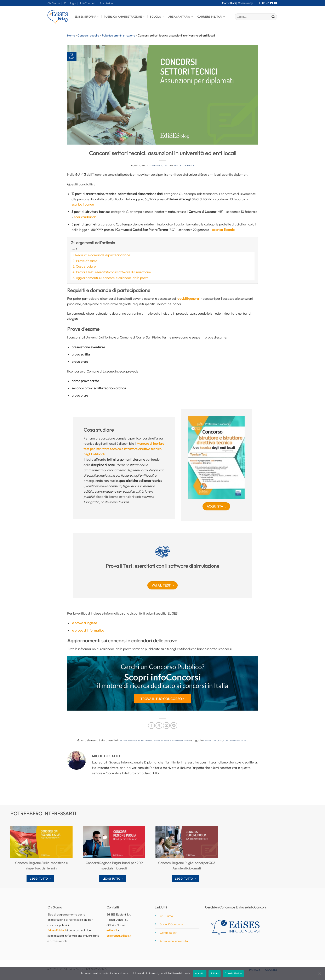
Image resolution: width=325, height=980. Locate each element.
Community (245, 3)
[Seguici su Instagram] (264, 3)
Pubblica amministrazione (119, 35)
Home (71, 35)
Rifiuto (215, 973)
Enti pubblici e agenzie (152, 740)
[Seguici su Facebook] (260, 3)
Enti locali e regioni (130, 740)
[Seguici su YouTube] (275, 3)
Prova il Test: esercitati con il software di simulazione (113, 272)
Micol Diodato (184, 166)
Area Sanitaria (181, 17)
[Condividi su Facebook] (151, 726)
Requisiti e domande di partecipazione (103, 255)
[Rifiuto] (319, 975)
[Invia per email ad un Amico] (166, 726)
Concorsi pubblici (89, 35)
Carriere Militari (211, 17)
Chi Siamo (53, 3)
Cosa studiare (86, 266)
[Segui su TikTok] (268, 3)
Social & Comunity (171, 924)
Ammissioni (107, 3)
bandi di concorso (213, 740)
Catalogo (70, 3)
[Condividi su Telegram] (174, 726)
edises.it (112, 930)
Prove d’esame (87, 261)
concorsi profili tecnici (235, 740)
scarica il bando (83, 204)
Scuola (157, 17)
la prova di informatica (88, 630)
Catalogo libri (169, 933)
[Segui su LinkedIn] (272, 3)
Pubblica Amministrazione (125, 17)
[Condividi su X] (159, 726)
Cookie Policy (233, 973)
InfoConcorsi (88, 3)
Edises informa (87, 17)
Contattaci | (230, 3)
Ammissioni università (174, 941)
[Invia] (273, 17)
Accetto (200, 973)
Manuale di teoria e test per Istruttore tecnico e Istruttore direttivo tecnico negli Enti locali (124, 449)
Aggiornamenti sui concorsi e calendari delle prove (112, 278)
